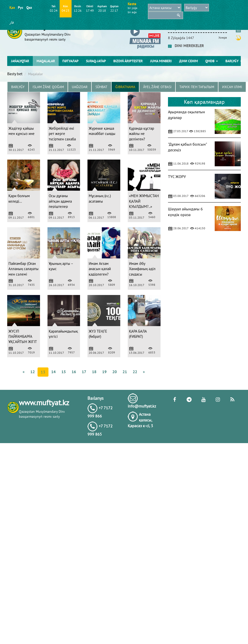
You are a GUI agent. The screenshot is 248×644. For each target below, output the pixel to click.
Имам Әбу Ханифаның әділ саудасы (142, 269)
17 (84, 372)
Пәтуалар (70, 61)
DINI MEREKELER (186, 46)
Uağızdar (80, 87)
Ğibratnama (125, 87)
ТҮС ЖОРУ (177, 176)
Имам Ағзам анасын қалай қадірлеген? (100, 269)
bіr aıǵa (132, 12)
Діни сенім (188, 61)
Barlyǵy (234, 61)
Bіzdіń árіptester (128, 61)
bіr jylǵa (132, 8)
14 (53, 372)
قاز (12, 22)
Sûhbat (101, 87)
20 (115, 372)
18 (94, 372)
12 (33, 372)
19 (104, 372)
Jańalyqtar (20, 61)
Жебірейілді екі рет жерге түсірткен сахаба (62, 134)
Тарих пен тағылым (197, 87)
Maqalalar (46, 61)
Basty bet (15, 74)
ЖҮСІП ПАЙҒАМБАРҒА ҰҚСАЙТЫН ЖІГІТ (23, 337)
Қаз (12, 7)
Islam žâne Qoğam (48, 87)
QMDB (212, 61)
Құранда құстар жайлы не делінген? (142, 134)
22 (135, 372)
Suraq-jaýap (96, 61)
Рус (21, 7)
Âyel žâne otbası (157, 87)
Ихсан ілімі (232, 87)
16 (74, 372)
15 (64, 372)
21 (125, 372)
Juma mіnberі (161, 61)
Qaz (29, 7)
